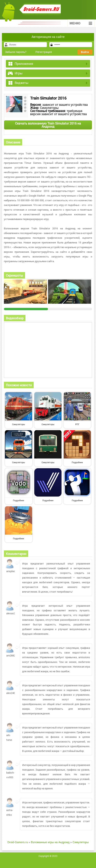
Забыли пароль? (16, 52)
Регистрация (44, 52)
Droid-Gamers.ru (18, 842)
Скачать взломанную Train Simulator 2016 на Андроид (48, 125)
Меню (81, 23)
